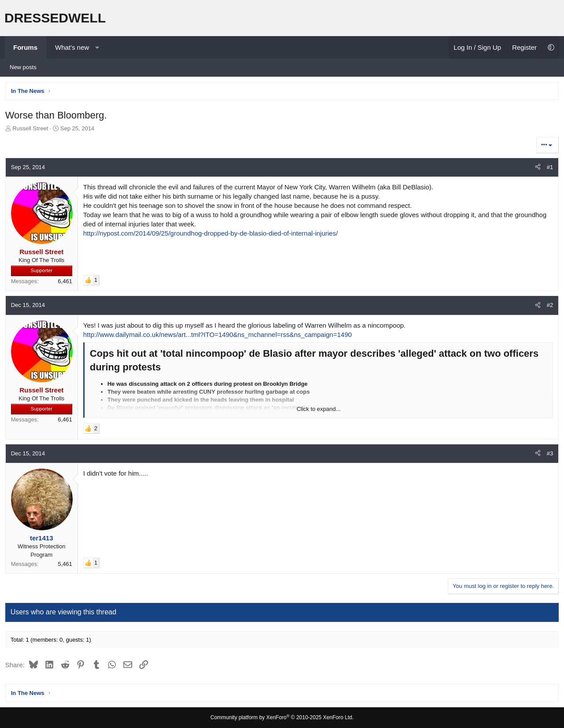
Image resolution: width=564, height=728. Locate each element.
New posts (23, 67)
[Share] (536, 169)
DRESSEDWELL (55, 18)
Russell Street (32, 130)
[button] (97, 47)
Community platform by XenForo (282, 718)
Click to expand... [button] (319, 410)
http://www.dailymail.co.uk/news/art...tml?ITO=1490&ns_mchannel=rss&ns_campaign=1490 (219, 336)
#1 (549, 168)
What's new (72, 47)
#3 (549, 455)
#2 (549, 307)
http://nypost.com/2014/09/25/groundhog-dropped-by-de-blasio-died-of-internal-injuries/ (212, 235)
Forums (25, 47)
